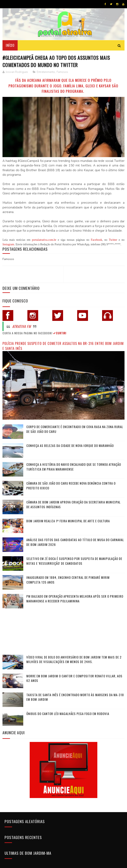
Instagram (8, 244)
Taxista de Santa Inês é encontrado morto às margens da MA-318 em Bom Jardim (75, 697)
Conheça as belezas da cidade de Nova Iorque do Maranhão (70, 445)
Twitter (113, 240)
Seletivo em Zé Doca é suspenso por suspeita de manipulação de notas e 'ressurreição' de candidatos (74, 561)
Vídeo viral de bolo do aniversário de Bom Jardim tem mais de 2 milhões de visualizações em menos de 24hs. (74, 659)
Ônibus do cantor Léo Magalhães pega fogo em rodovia (68, 714)
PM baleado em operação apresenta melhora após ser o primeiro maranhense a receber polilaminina (75, 599)
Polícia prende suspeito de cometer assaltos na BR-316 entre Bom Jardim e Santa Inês (63, 346)
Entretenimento (46, 72)
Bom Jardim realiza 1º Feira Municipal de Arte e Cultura (68, 521)
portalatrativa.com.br (44, 240)
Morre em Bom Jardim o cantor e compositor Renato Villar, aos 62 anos (74, 678)
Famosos (62, 72)
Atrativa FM (22, 326)
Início (10, 45)
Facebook (96, 240)
